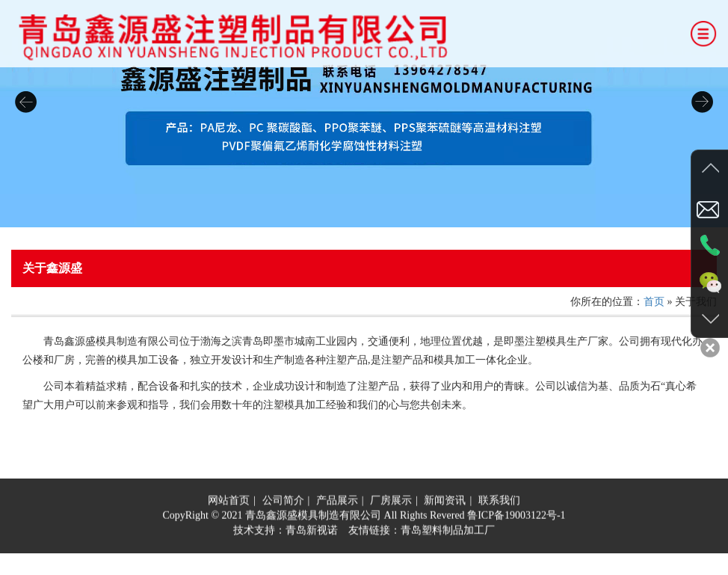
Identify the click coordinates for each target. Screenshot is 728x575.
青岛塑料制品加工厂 (448, 533)
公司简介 (283, 503)
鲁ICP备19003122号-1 (516, 518)
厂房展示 (391, 503)
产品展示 (337, 503)
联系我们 (499, 503)
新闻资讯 (445, 503)
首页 (654, 302)
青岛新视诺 (312, 533)
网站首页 (229, 503)
